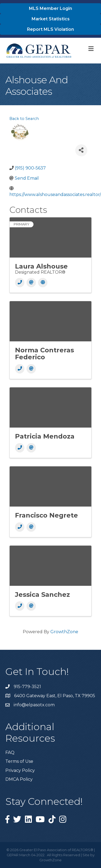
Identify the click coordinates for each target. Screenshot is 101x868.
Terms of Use (19, 761)
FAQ (10, 752)
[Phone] (20, 283)
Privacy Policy (20, 770)
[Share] (81, 150)
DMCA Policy (19, 779)
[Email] (31, 283)
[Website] (43, 283)
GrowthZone (64, 632)
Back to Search (24, 119)
